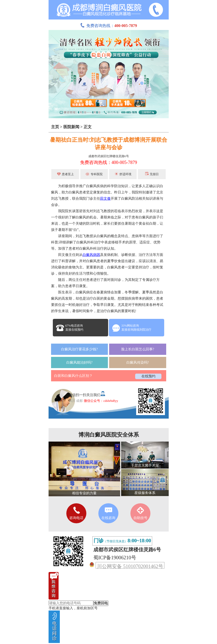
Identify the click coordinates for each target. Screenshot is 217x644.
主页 (55, 127)
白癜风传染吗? (138, 362)
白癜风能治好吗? (79, 362)
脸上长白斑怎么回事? (138, 349)
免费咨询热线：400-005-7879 (109, 162)
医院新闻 (71, 127)
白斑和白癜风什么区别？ (73, 376)
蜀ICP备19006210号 (115, 558)
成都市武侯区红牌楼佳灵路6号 (109, 156)
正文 (88, 127)
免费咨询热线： (109, 26)
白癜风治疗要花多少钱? (79, 349)
